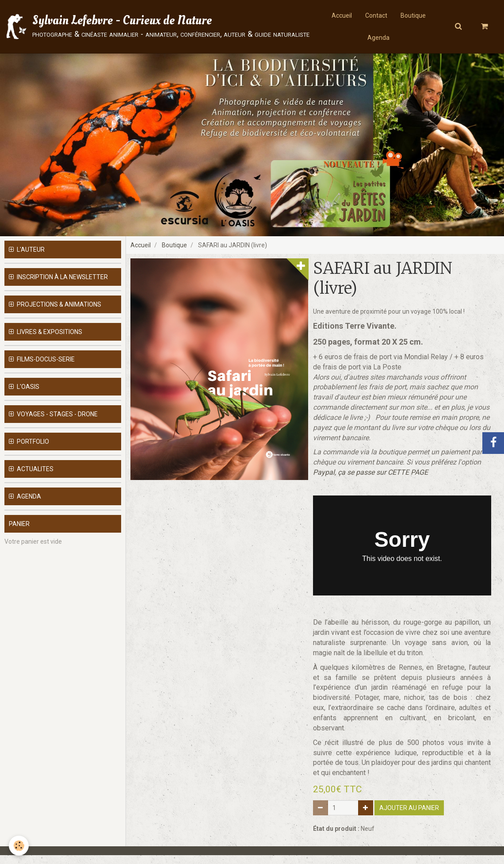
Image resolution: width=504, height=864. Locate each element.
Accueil (342, 15)
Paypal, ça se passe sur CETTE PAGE (370, 481)
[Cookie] (19, 846)
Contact (376, 15)
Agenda (378, 38)
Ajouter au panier (409, 817)
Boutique (413, 15)
